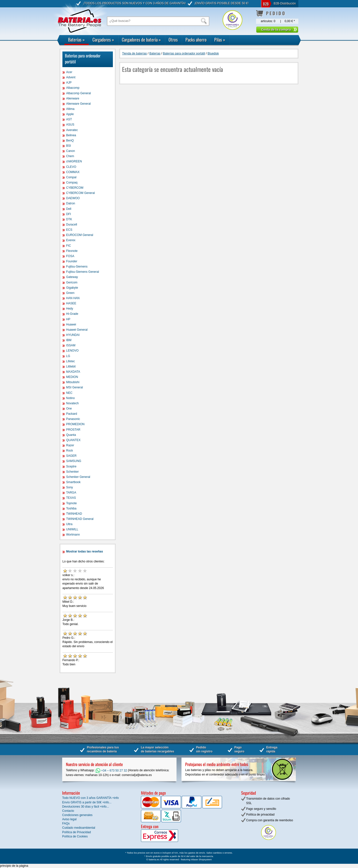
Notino (70, 398)
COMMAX (73, 172)
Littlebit (71, 366)
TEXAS (71, 498)
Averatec (72, 130)
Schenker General (78, 477)
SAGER (71, 456)
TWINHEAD (74, 514)
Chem (70, 156)
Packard (72, 414)
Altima (70, 109)
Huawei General (77, 330)
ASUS (70, 125)
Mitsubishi (73, 382)
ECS (69, 230)
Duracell (72, 225)
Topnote (71, 503)
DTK (69, 219)
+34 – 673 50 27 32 (111, 771)
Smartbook (73, 482)
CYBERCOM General (80, 193)
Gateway (72, 277)
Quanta (71, 435)
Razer (70, 445)
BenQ (70, 140)
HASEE (71, 303)
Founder (72, 261)
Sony (69, 487)
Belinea (71, 135)
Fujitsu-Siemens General (83, 272)
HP (68, 319)
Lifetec (70, 361)
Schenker (72, 472)
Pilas (220, 40)
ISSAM (71, 345)
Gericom (72, 282)
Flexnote (72, 251)
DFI (68, 214)
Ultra (69, 524)
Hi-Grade (72, 314)
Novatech (72, 403)
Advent (71, 77)
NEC (69, 393)
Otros (173, 40)
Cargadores (103, 40)
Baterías (76, 40)
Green (70, 293)
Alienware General (78, 104)
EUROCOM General (80, 235)
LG (68, 356)
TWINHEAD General (80, 519)
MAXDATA (73, 372)
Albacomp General (78, 93)
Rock (69, 451)
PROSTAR (73, 430)
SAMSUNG (74, 461)
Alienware (73, 98)
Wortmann (73, 535)
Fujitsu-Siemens (77, 267)
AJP (69, 83)
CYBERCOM (75, 188)
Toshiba (71, 508)
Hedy (70, 309)
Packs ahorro (196, 40)
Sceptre (71, 466)
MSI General (74, 387)
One (69, 409)
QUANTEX (73, 440)
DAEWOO (73, 198)
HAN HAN (73, 298)
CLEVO (71, 167)
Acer (69, 72)
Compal (71, 177)
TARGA (71, 493)
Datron (71, 203)
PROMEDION (75, 424)
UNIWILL (72, 529)
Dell (69, 209)
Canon (70, 151)
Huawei (71, 324)
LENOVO (72, 351)
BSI (68, 146)
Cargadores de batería (141, 40)
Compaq (72, 183)
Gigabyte (72, 288)
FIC (68, 246)
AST (69, 119)
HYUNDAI (73, 335)
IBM (69, 340)
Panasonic (73, 419)
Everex (71, 240)
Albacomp (73, 88)
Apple (70, 114)
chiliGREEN (74, 161)
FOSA (70, 256)
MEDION (72, 377)
